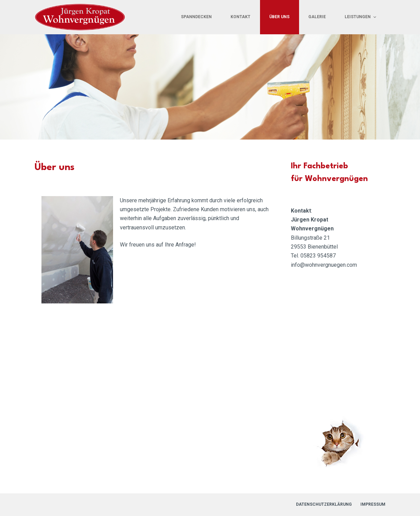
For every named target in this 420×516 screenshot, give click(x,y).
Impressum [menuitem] (373, 504)
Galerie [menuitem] (317, 17)
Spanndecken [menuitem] (196, 17)
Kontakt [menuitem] (240, 17)
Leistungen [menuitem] (361, 17)
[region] (210, 87)
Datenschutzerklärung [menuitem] (324, 504)
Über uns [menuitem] (279, 17)
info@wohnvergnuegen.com (324, 265)
